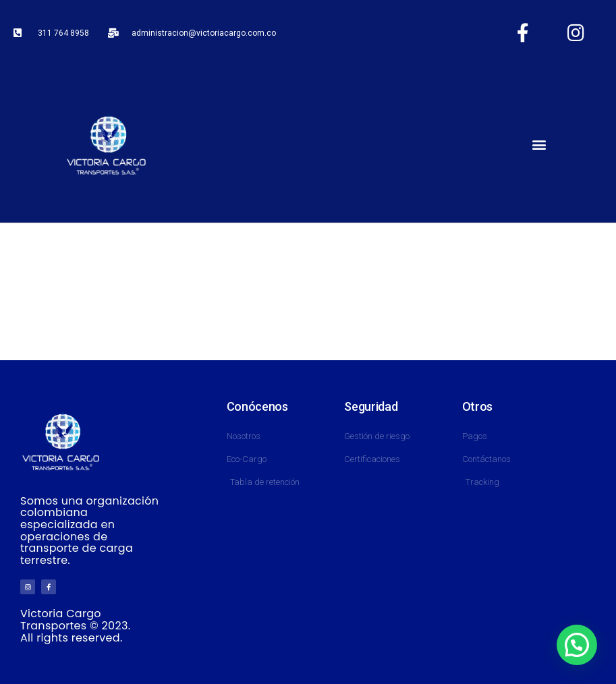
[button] (539, 145)
